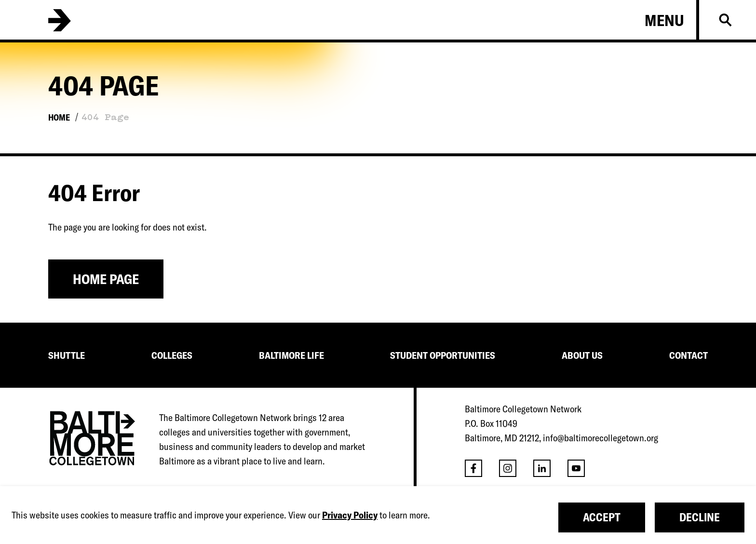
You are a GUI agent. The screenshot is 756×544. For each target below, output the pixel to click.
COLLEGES (172, 355)
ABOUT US (582, 355)
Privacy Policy (350, 515)
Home (59, 117)
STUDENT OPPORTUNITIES (443, 355)
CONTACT (688, 355)
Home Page (106, 279)
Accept (602, 517)
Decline (700, 517)
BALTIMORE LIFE (291, 355)
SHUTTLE (67, 355)
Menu (664, 20)
